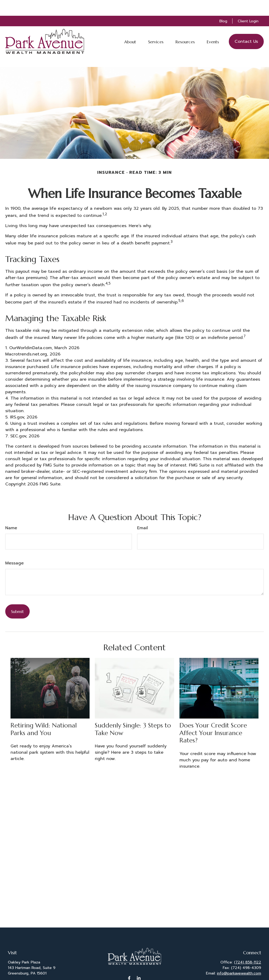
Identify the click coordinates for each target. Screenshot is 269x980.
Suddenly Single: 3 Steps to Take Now (133, 713)
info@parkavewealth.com (239, 958)
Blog (223, 5)
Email (143, 512)
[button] (130, 26)
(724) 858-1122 (248, 947)
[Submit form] (17, 596)
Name (11, 512)
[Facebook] (129, 962)
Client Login (248, 5)
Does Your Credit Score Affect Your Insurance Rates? (213, 717)
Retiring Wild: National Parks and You (44, 713)
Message (14, 547)
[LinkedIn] (139, 962)
